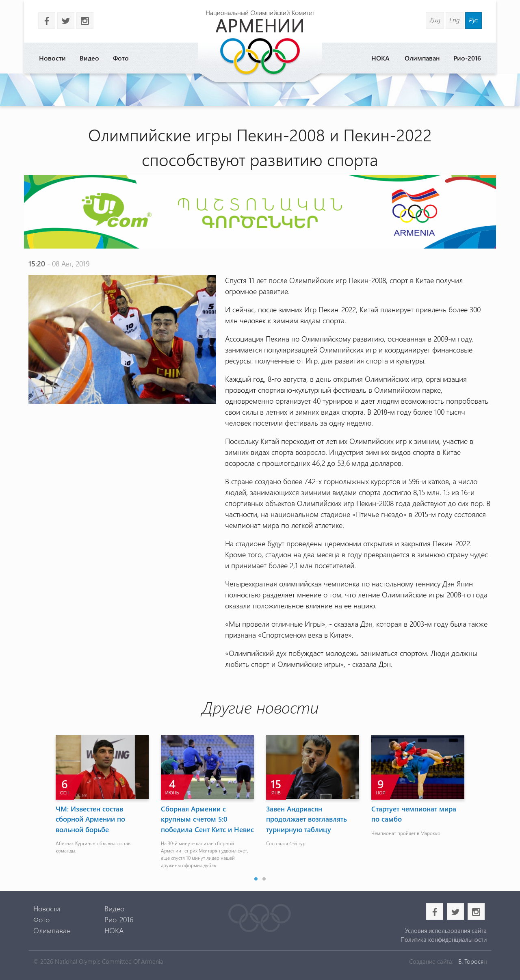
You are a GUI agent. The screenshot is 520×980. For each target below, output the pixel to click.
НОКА (380, 58)
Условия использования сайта (446, 930)
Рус (473, 20)
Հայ (435, 20)
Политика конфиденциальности (444, 939)
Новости (52, 58)
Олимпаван (422, 58)
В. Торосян (472, 961)
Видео (89, 58)
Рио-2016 (467, 58)
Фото (121, 58)
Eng (455, 20)
